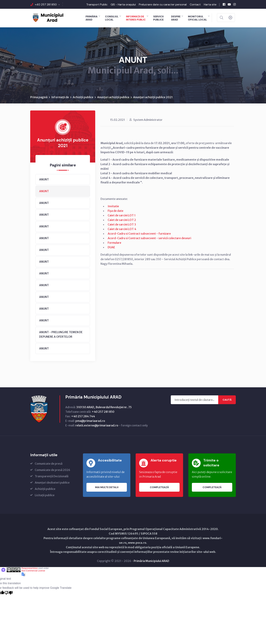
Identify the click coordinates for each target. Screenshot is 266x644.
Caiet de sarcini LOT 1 (122, 215)
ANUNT (44, 180)
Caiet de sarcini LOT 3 (122, 225)
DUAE (111, 247)
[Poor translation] (9, 593)
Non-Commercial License (33, 571)
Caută (227, 400)
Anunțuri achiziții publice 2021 (153, 97)
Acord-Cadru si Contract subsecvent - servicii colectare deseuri (149, 238)
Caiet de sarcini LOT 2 (122, 220)
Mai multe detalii (107, 487)
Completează (159, 487)
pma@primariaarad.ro (90, 421)
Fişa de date (116, 211)
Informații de (60, 97)
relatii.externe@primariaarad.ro (97, 426)
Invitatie (113, 206)
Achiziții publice (83, 97)
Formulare (114, 243)
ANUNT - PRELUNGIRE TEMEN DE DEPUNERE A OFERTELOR (61, 335)
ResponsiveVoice (30, 568)
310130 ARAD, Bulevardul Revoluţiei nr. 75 (104, 407)
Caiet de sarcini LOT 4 (122, 229)
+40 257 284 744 (83, 416)
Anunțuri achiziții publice (113, 97)
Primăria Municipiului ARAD (151, 561)
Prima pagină (39, 97)
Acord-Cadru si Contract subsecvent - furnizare (139, 234)
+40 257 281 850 (46, 4)
